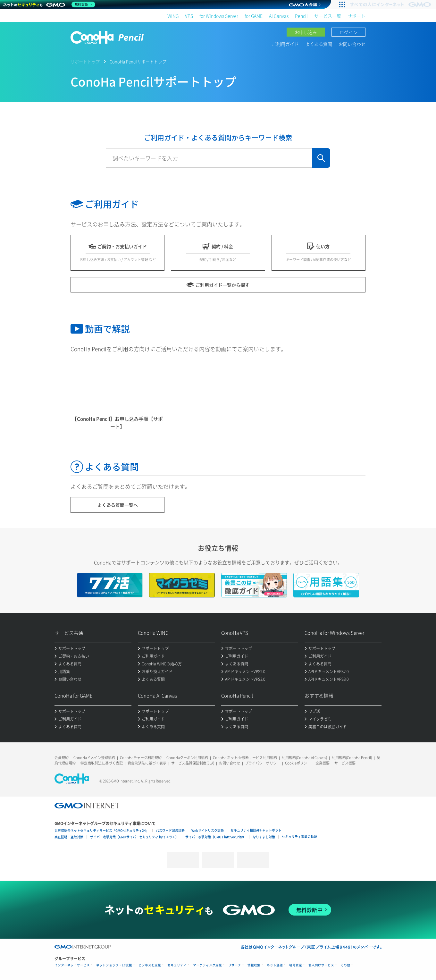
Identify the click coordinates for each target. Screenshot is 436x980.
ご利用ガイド (285, 44)
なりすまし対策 (264, 837)
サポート (356, 16)
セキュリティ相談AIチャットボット (256, 830)
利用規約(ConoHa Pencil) (352, 758)
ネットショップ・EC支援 (114, 965)
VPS (189, 16)
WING (173, 16)
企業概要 (323, 763)
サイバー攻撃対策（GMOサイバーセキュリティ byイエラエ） (134, 837)
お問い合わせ (352, 44)
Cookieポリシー (298, 763)
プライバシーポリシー (263, 763)
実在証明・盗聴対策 (69, 837)
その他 (345, 965)
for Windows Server (219, 16)
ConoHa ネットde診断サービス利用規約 (245, 758)
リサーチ (235, 965)
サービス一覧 (328, 16)
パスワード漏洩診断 (170, 830)
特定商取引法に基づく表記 (102, 763)
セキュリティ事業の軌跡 (299, 836)
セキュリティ (177, 965)
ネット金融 (275, 965)
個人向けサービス (321, 965)
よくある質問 (319, 44)
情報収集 (254, 965)
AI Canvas (279, 16)
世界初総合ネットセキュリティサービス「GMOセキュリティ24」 (102, 830)
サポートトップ (85, 61)
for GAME (254, 16)
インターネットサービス (72, 965)
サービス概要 (345, 763)
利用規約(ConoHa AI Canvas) (304, 758)
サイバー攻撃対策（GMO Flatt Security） (216, 837)
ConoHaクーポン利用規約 (187, 758)
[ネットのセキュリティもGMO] (49, 4)
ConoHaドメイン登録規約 (94, 758)
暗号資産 (296, 965)
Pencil (301, 16)
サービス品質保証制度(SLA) (193, 763)
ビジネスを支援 (150, 965)
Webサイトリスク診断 (208, 830)
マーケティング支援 (207, 965)
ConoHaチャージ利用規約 (141, 758)
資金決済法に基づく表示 (147, 763)
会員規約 (62, 758)
